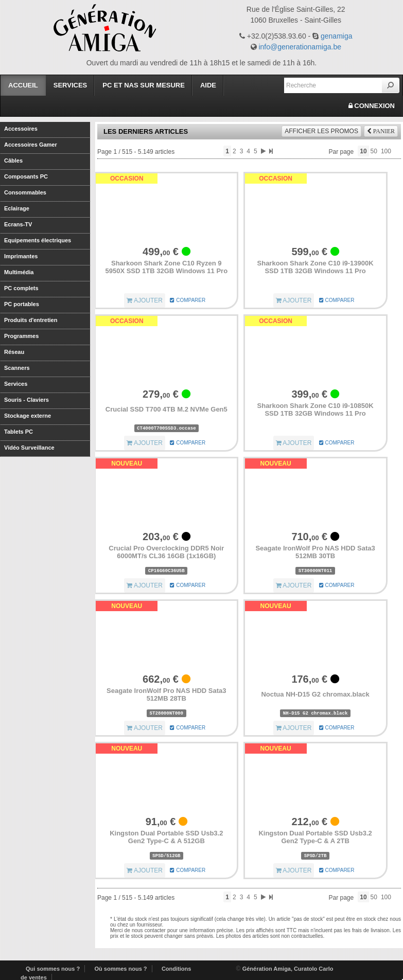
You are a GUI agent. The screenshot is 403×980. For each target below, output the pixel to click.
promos (321, 131)
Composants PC (26, 176)
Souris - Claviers (27, 399)
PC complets (21, 288)
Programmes (21, 336)
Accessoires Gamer (31, 144)
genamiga (337, 36)
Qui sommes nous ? (53, 969)
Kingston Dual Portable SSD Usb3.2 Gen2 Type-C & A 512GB (166, 837)
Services (71, 85)
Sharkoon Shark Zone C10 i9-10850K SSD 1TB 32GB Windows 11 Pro (316, 410)
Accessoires (21, 128)
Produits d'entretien (31, 320)
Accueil (23, 85)
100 (386, 151)
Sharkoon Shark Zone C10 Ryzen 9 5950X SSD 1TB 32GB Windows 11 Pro (167, 267)
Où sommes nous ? (120, 969)
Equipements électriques (38, 240)
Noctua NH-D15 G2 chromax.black (315, 694)
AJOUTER (145, 300)
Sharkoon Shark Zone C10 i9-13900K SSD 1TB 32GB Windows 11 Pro (316, 267)
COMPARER (188, 300)
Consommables (25, 192)
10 (363, 151)
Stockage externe (28, 415)
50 (374, 151)
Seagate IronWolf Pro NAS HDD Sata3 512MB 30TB (315, 552)
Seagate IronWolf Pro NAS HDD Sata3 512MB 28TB (166, 695)
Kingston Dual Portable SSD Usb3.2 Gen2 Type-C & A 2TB (315, 837)
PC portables (22, 304)
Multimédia (19, 272)
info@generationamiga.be (300, 47)
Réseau (14, 352)
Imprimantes (21, 256)
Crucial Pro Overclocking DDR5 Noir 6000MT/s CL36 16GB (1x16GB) (166, 552)
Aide (208, 85)
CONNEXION (372, 106)
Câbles (13, 160)
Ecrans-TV (18, 224)
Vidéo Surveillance (29, 447)
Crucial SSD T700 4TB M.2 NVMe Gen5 (167, 409)
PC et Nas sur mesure (144, 85)
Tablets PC (19, 431)
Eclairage (17, 208)
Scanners (17, 368)
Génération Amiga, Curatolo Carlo (288, 969)
